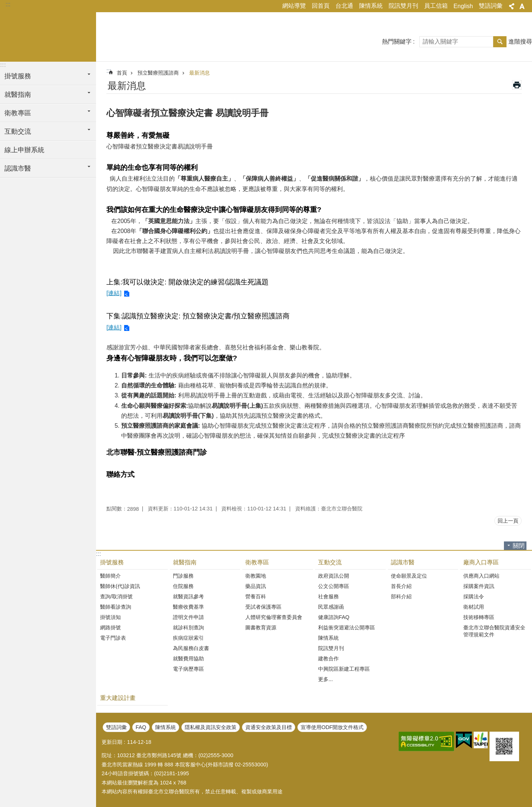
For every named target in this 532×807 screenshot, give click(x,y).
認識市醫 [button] (18, 168)
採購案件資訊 (479, 586)
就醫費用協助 (188, 659)
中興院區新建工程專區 (344, 669)
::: (8, 4)
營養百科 (256, 596)
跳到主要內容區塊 (4, 4)
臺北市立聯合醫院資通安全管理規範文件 (494, 631)
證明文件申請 (188, 617)
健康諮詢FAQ (334, 617)
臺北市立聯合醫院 (48, 36)
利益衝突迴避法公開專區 (347, 628)
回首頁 (321, 6)
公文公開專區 (334, 586)
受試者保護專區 (263, 607)
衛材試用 (474, 607)
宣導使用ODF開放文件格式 (332, 727)
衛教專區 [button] (18, 113)
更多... (325, 679)
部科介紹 (401, 596)
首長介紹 (401, 586)
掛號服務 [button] (18, 76)
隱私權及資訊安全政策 (211, 727)
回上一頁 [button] (508, 521)
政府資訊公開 (334, 576)
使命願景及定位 (409, 576)
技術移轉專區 (479, 617)
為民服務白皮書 (191, 648)
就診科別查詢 (188, 628)
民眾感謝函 (331, 607)
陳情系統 (371, 6)
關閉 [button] (519, 546)
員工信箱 (436, 6)
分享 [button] (512, 6)
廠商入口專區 (481, 562)
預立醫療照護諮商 (158, 73)
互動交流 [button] (18, 131)
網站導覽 (294, 6)
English (463, 6)
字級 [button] (522, 6)
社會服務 (328, 596)
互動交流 (330, 562)
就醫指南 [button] (18, 95)
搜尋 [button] (500, 42)
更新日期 (112, 742)
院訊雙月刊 (403, 6)
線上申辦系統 (24, 150)
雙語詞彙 (491, 6)
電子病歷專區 (188, 669)
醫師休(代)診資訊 (120, 586)
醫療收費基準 (188, 607)
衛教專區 (257, 562)
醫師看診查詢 (116, 607)
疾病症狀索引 (188, 638)
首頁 (122, 73)
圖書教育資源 (261, 628)
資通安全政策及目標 (269, 727)
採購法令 (474, 596)
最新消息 (199, 73)
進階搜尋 (520, 42)
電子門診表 (113, 638)
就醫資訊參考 (188, 596)
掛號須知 (110, 617)
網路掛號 (110, 628)
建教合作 (328, 659)
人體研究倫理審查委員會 (274, 617)
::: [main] (109, 71)
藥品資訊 (256, 586)
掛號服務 (112, 562)
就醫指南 (185, 562)
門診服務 (183, 576)
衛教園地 (256, 576)
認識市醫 (403, 562)
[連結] (114, 293)
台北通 (344, 6)
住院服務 (183, 586)
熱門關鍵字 (397, 42)
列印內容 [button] (517, 85)
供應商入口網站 (481, 576)
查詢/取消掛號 (116, 596)
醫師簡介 (110, 576)
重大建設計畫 (118, 698)
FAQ (141, 727)
